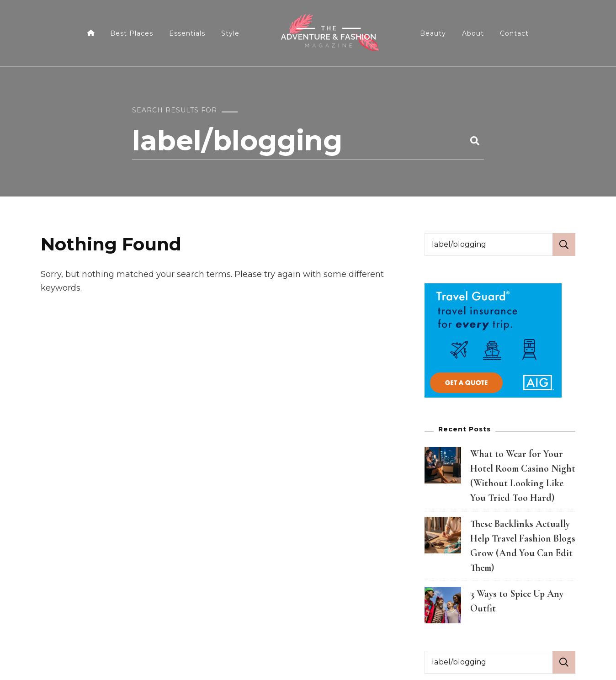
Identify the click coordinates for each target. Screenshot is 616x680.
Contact (514, 33)
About (473, 33)
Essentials (187, 33)
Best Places (132, 33)
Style (230, 33)
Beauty (433, 33)
